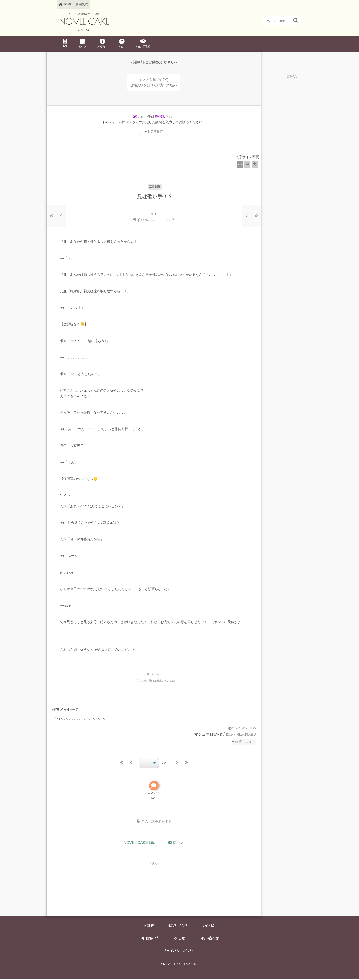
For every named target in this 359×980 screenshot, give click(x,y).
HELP (122, 44)
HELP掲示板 (143, 44)
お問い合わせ (209, 940)
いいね (154, 674)
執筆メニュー (245, 742)
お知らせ (102, 44)
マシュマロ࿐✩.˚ (210, 734)
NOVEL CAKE (178, 927)
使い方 (82, 44)
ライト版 (208, 927)
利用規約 (82, 4)
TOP (65, 44)
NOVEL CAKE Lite (139, 844)
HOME (149, 927)
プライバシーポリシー (180, 952)
